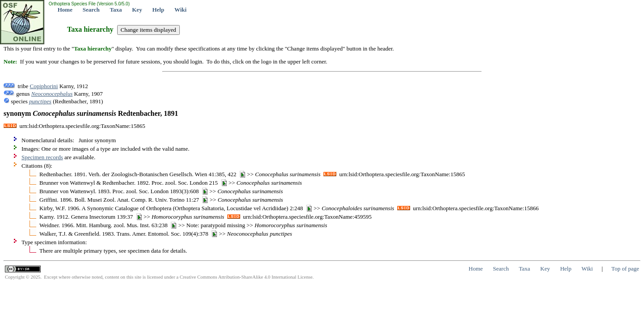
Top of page (625, 269)
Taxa (116, 10)
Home (65, 10)
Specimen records (42, 157)
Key (137, 10)
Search (91, 10)
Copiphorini (44, 86)
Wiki (180, 10)
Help (158, 10)
